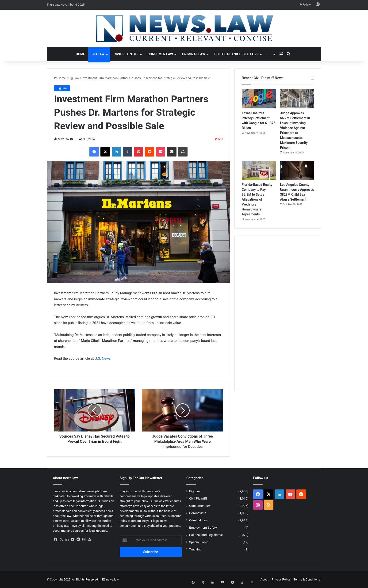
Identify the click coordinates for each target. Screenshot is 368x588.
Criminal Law (194, 54)
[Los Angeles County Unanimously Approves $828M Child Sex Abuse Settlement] (297, 171)
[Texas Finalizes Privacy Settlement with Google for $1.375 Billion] (259, 99)
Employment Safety (203, 527)
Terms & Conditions (307, 579)
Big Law (98, 54)
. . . (270, 54)
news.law (63, 139)
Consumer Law (160, 54)
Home (80, 54)
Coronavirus (198, 513)
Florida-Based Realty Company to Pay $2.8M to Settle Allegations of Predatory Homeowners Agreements (257, 199)
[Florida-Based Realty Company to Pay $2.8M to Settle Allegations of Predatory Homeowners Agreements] (259, 171)
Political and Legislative (236, 54)
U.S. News (103, 359)
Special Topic (199, 542)
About (265, 579)
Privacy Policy (281, 579)
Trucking (195, 549)
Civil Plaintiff (126, 54)
